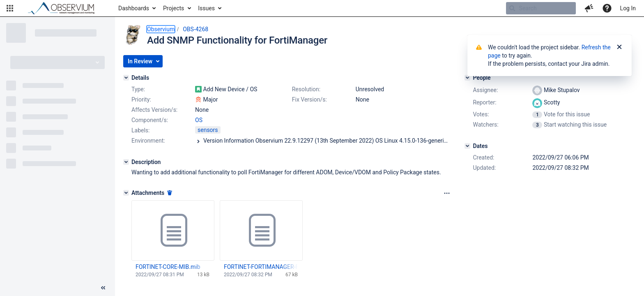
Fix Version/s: (309, 99)
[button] (10, 8)
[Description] (126, 162)
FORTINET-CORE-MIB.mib (168, 267)
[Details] (126, 78)
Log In (628, 8)
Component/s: (150, 120)
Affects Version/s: (154, 110)
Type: (138, 89)
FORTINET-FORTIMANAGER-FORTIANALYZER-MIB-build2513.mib (261, 267)
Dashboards (134, 8)
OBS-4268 (195, 29)
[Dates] (467, 146)
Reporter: (484, 102)
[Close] (619, 47)
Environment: (148, 141)
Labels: (140, 130)
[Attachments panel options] (447, 193)
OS (199, 120)
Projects (174, 8)
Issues (206, 8)
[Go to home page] (65, 8)
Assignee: (485, 90)
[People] (467, 78)
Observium (161, 29)
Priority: (141, 99)
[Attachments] (126, 193)
